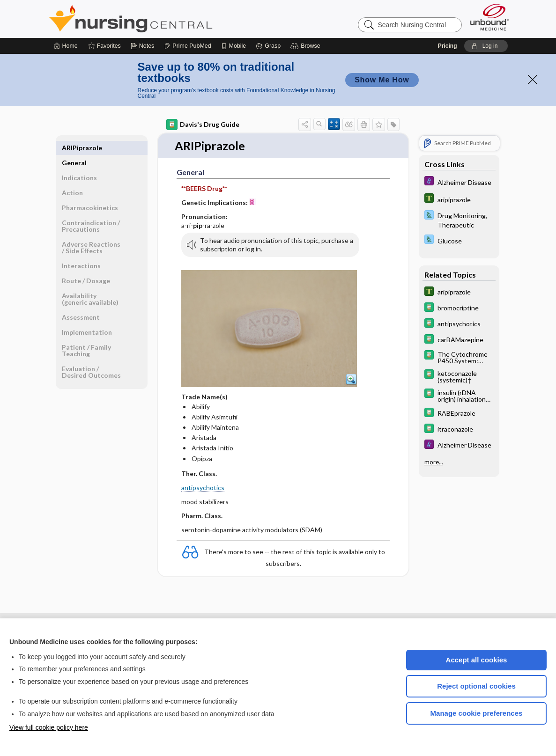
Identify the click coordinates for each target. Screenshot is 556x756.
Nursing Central (166, 19)
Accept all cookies (477, 660)
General (74, 148)
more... (434, 462)
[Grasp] (268, 46)
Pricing (448, 46)
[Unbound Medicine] (489, 17)
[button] (307, 46)
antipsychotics (203, 488)
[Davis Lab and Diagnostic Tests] (459, 220)
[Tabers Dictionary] (459, 199)
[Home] (66, 46)
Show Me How (382, 80)
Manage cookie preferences (477, 713)
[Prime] (187, 46)
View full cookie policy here (49, 727)
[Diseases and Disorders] (459, 182)
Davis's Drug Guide (203, 125)
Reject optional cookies (476, 686)
